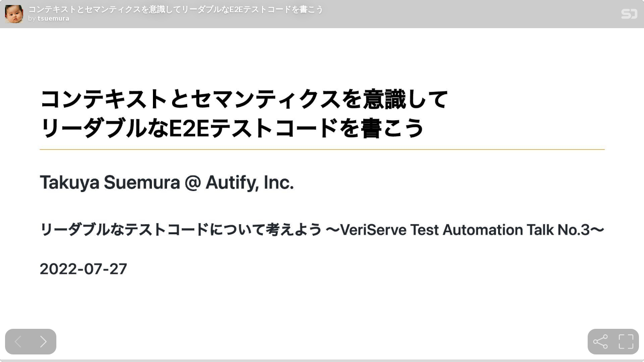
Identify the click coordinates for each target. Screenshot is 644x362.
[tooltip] (600, 342)
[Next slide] (44, 342)
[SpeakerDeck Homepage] (629, 16)
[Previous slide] (18, 342)
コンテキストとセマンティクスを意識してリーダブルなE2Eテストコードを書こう (176, 9)
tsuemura (53, 18)
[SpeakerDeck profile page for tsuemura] (14, 15)
